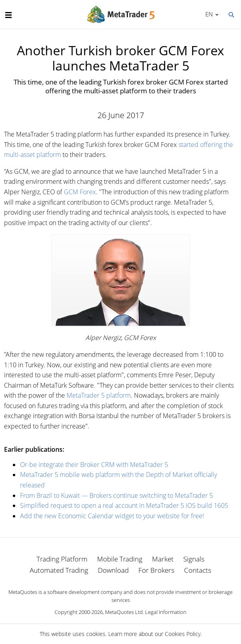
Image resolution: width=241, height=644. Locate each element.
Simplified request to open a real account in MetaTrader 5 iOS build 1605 (124, 505)
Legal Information (166, 612)
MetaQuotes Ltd (124, 612)
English (208, 14)
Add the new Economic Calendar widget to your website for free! (112, 516)
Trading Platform (62, 559)
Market (163, 559)
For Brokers (156, 570)
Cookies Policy (183, 634)
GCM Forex (80, 192)
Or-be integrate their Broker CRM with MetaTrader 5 (94, 465)
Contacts (198, 570)
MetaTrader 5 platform (99, 395)
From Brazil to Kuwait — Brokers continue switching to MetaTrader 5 (116, 495)
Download (113, 570)
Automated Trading (59, 570)
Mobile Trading (120, 559)
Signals (194, 559)
